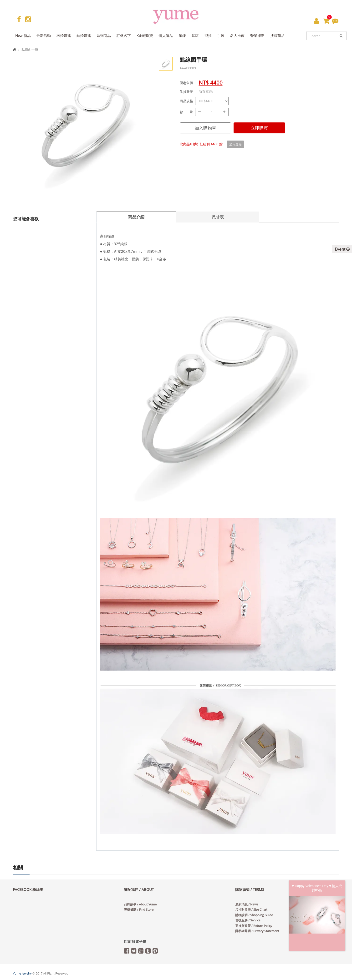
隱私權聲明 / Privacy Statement (257, 931)
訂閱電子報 (135, 942)
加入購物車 (205, 128)
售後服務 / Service (248, 920)
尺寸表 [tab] (218, 217)
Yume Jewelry (22, 973)
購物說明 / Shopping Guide (254, 915)
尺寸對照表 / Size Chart (251, 909)
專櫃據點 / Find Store (139, 909)
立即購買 (259, 128)
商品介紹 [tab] (136, 217)
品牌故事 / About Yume (140, 904)
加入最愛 (235, 144)
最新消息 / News (247, 904)
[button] (316, 21)
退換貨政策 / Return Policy (254, 926)
